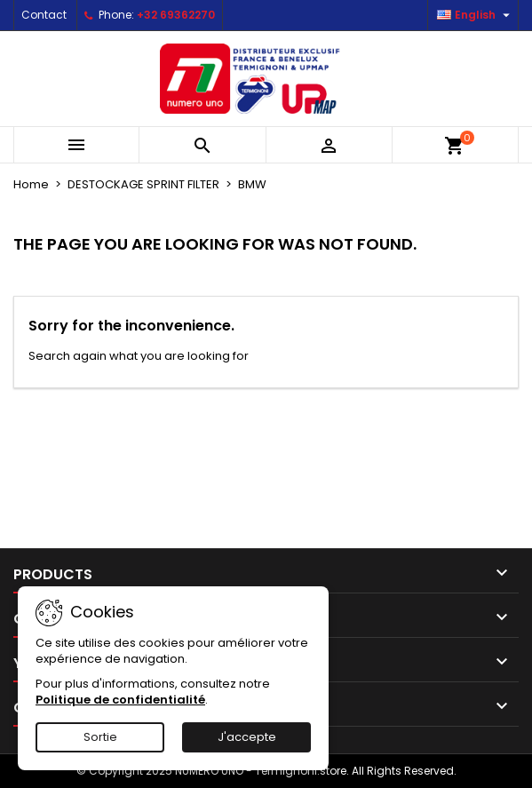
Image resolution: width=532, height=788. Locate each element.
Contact (44, 15)
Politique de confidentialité (120, 700)
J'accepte (247, 737)
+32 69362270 (176, 15)
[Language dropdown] (476, 15)
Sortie (100, 737)
